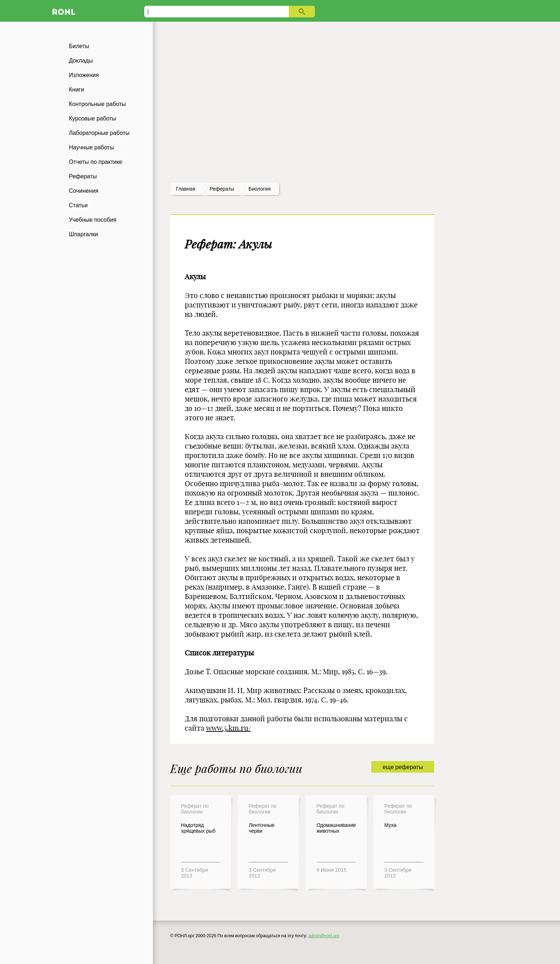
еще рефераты (403, 767)
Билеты (79, 46)
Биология (259, 189)
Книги (77, 90)
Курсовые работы (93, 118)
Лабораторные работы (99, 133)
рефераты (222, 189)
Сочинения (84, 191)
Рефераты (83, 176)
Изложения (84, 75)
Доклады (81, 61)
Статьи (78, 205)
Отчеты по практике (96, 162)
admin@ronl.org (324, 936)
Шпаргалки (84, 234)
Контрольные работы (98, 104)
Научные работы (92, 147)
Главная (186, 189)
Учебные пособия (93, 220)
